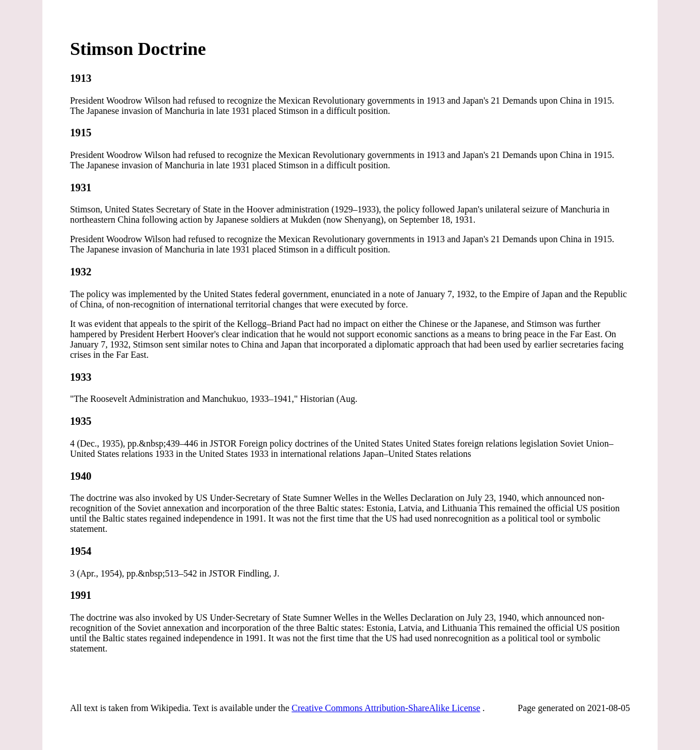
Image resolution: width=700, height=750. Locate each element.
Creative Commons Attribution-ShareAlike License (386, 708)
